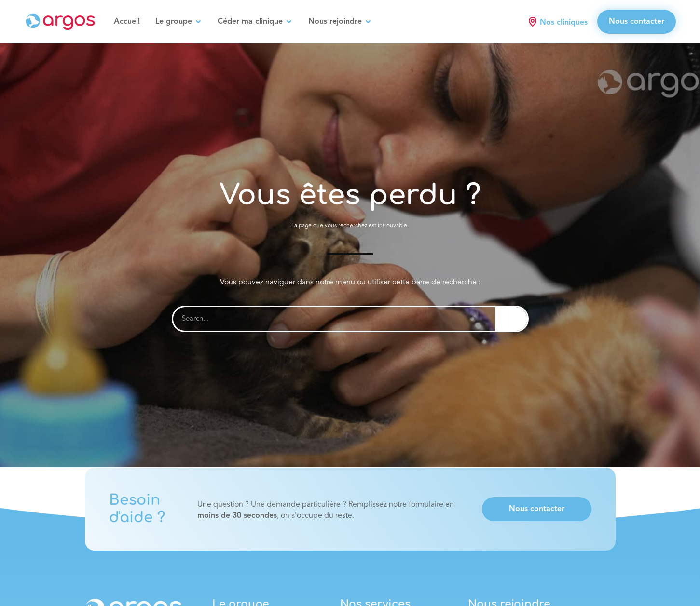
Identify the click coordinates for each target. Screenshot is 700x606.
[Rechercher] (511, 319)
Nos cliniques (564, 23)
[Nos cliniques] (533, 22)
